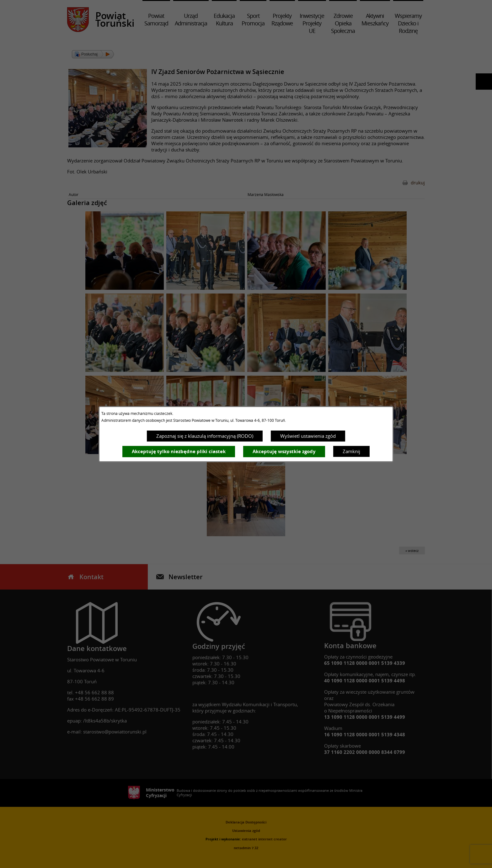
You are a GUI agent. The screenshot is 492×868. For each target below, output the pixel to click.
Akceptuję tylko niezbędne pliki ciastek (179, 451)
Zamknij (351, 451)
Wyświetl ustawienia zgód (308, 436)
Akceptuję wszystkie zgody (284, 451)
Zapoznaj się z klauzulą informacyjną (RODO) (205, 436)
